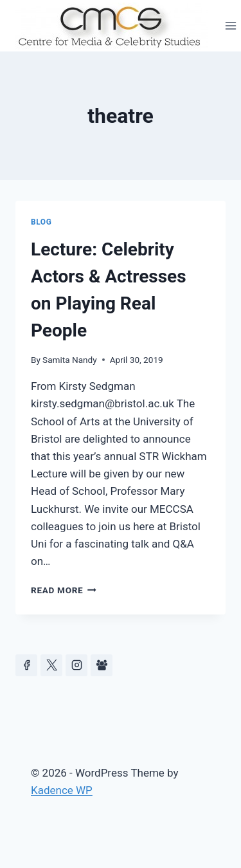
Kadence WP (62, 790)
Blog (41, 222)
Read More (64, 590)
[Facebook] (26, 665)
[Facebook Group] (102, 665)
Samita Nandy (70, 360)
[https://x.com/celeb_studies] (51, 665)
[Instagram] (76, 665)
